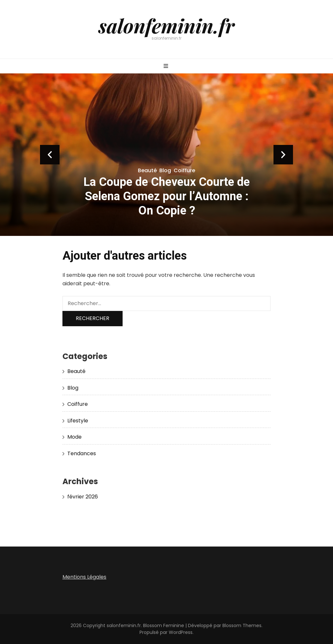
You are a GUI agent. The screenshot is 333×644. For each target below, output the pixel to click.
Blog (165, 170)
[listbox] (166, 155)
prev (50, 155)
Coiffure (184, 170)
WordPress (181, 632)
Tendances (82, 453)
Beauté (147, 170)
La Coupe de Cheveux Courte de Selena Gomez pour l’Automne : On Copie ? (167, 196)
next (283, 155)
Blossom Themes (242, 625)
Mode (74, 437)
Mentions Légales (84, 577)
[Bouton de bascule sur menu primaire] (167, 66)
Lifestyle (78, 421)
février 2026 (83, 497)
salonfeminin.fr (166, 25)
